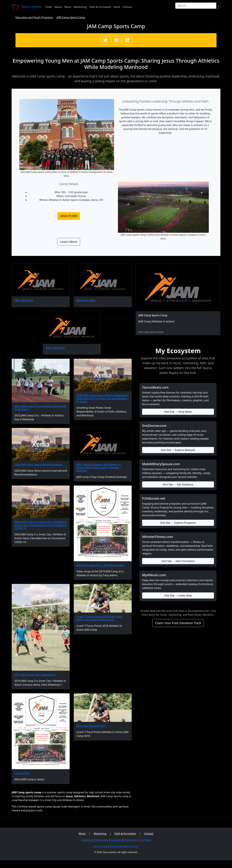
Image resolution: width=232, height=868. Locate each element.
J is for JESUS (22, 773)
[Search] (196, 6)
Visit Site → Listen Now (178, 596)
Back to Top (132, 846)
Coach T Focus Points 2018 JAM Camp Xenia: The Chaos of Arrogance (99, 618)
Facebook (87, 840)
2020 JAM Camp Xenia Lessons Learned (38, 464)
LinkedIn (116, 840)
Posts (49, 7)
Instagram (102, 840)
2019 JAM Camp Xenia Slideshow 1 (35, 675)
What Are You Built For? (91, 726)
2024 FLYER (69, 216)
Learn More (69, 242)
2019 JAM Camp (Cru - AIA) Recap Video (100, 565)
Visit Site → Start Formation (178, 561)
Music (68, 7)
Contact (127, 7)
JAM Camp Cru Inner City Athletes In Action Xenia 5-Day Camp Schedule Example (99, 468)
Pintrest (129, 840)
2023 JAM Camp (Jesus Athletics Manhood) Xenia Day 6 (40, 408)
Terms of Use (100, 846)
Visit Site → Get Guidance (178, 484)
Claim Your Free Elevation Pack (178, 623)
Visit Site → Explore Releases (178, 450)
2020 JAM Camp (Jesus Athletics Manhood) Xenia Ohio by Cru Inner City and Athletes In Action (102, 398)
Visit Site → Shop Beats (178, 412)
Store (117, 7)
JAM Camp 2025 (24, 300)
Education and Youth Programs (34, 17)
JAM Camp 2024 (55, 348)
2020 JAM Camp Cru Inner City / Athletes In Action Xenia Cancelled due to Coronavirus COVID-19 (41, 525)
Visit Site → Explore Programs (178, 523)
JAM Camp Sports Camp (71, 17)
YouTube (146, 840)
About (58, 7)
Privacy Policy (117, 846)
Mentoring (80, 7)
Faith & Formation (100, 7)
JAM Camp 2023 (86, 300)
